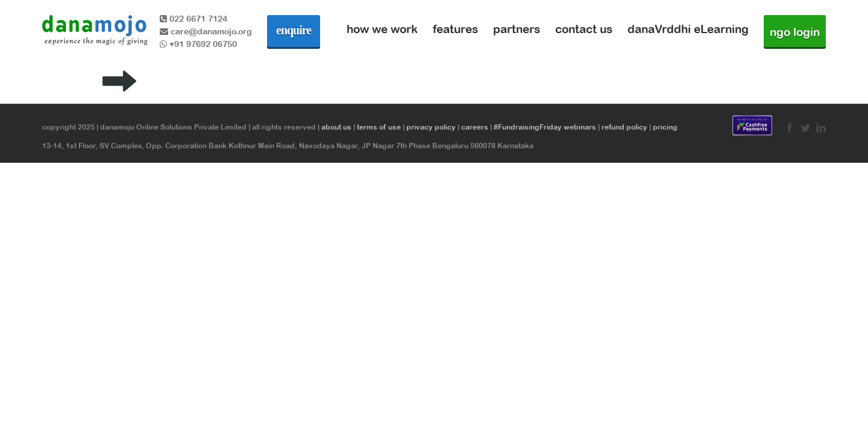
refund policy (624, 127)
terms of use (379, 127)
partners (517, 29)
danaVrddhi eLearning (688, 29)
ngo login (795, 32)
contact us (584, 29)
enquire (294, 30)
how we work (382, 29)
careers (475, 127)
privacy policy (431, 127)
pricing (665, 127)
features (455, 29)
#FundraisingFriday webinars (545, 127)
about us (336, 127)
